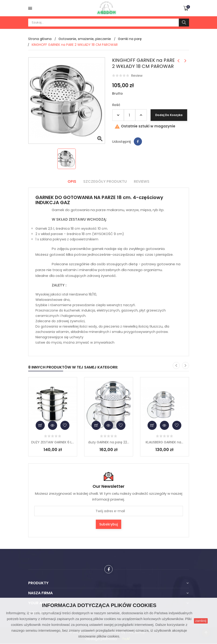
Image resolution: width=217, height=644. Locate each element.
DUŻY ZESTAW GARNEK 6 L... (53, 442)
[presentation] (176, 365)
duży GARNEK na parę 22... (109, 442)
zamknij (201, 621)
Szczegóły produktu (105, 181)
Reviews (142, 181)
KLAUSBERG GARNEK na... (164, 442)
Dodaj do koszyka (169, 115)
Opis (72, 181)
